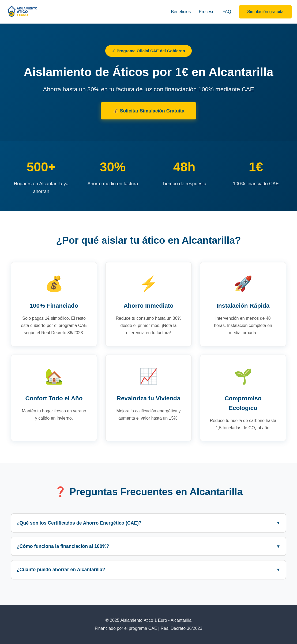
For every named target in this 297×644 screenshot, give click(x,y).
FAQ (227, 12)
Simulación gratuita (265, 12)
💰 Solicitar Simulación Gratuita (148, 111)
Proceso (207, 12)
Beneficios (181, 12)
